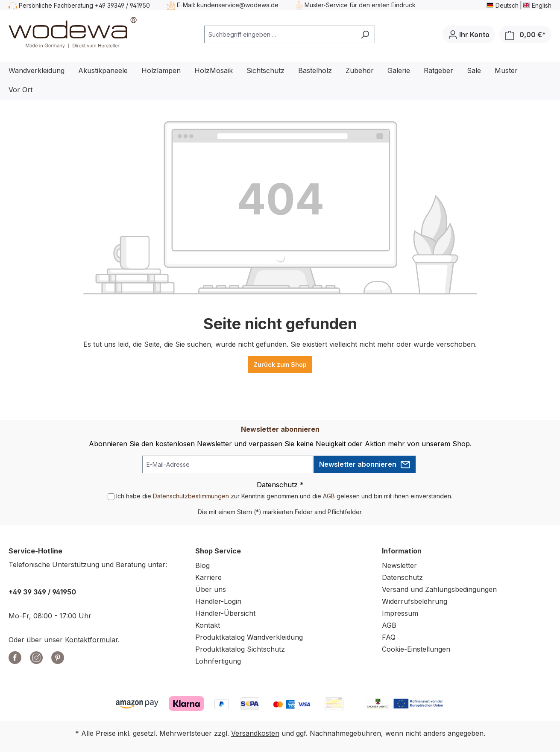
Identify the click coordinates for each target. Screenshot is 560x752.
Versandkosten (255, 733)
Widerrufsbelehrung (415, 601)
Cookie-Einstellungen (416, 649)
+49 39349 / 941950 (122, 5)
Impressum (400, 613)
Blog (202, 565)
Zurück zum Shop (280, 364)
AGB (329, 496)
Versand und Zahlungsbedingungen (439, 589)
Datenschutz (402, 577)
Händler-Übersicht (225, 613)
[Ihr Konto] (469, 34)
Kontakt (208, 625)
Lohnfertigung (218, 661)
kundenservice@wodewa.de (238, 5)
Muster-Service (326, 5)
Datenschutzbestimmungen (191, 496)
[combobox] (280, 34)
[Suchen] (365, 34)
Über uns (211, 589)
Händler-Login (218, 601)
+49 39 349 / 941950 (42, 592)
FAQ (389, 637)
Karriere (208, 577)
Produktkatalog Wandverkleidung (249, 637)
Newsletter (399, 565)
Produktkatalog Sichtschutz (240, 649)
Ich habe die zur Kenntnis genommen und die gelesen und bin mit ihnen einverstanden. (284, 496)
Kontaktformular (91, 640)
